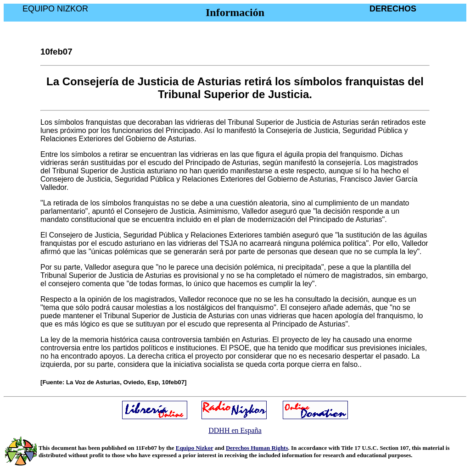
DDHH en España (235, 430)
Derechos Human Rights (257, 448)
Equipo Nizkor (195, 448)
